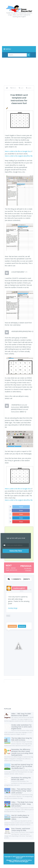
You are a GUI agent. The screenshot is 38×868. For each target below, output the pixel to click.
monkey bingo (13, 608)
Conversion (12, 626)
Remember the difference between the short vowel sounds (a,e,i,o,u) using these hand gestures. (22, 752)
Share (21, 510)
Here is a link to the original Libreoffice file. (19, 156)
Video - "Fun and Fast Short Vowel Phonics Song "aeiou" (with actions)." (22, 791)
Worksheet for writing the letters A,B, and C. (21, 779)
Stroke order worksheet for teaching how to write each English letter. (21, 727)
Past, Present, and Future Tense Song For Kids (21, 829)
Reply (8, 616)
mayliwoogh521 (19, 588)
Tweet (21, 507)
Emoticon (22, 626)
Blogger (26, 861)
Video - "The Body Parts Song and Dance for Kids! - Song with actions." (22, 804)
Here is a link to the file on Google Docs (18, 151)
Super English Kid (22, 856)
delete (22, 591)
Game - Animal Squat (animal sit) (11, 569)
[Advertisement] (19, 31)
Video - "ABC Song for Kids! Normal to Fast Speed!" (21, 715)
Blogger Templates (13, 860)
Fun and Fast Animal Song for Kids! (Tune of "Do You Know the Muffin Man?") (22, 766)
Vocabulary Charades (28, 569)
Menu (7, 49)
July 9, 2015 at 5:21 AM (26, 590)
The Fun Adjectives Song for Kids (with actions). (22, 739)
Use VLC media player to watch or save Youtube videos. (20, 817)
